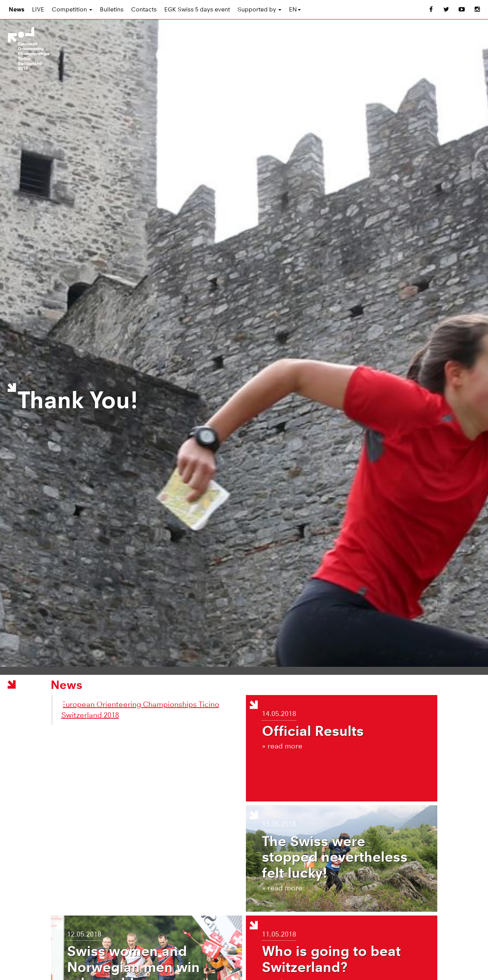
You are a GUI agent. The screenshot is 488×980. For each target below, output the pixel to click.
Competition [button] (72, 9)
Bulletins (112, 9)
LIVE (38, 9)
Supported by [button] (259, 9)
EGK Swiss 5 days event (197, 9)
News (17, 9)
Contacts (144, 9)
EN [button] (295, 9)
